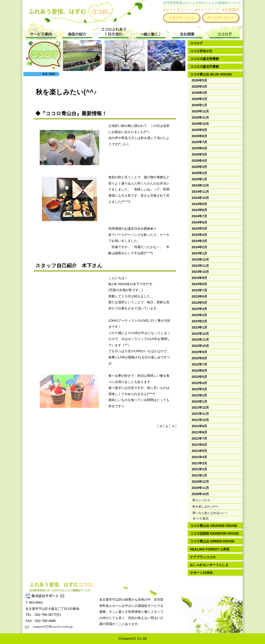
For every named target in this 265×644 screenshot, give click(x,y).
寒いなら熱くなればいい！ (210, 513)
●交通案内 (231, 10)
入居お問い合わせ (182, 18)
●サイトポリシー (177, 10)
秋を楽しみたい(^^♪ (206, 506)
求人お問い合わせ (221, 18)
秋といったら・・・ (206, 500)
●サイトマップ (207, 10)
